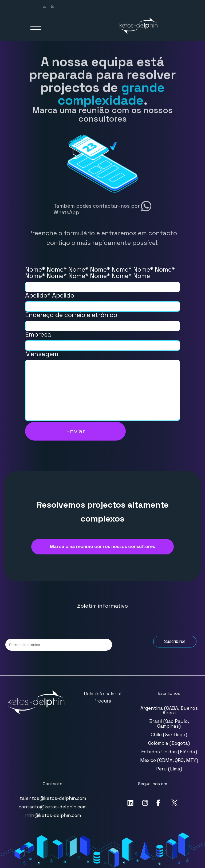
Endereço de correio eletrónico (102, 320)
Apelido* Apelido (102, 301)
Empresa (102, 340)
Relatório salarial (102, 694)
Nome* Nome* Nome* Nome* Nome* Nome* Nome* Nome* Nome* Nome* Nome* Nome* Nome (102, 278)
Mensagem (102, 386)
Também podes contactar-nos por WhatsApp (97, 209)
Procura (102, 701)
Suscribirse (175, 641)
